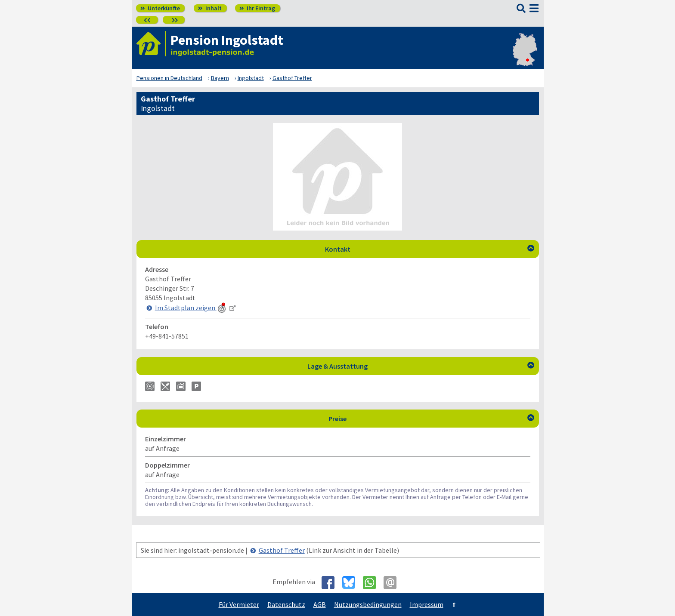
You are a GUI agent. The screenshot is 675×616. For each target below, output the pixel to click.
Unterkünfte (160, 8)
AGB (320, 604)
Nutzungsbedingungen (368, 604)
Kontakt (430, 249)
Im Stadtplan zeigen (191, 308)
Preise (431, 419)
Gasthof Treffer (282, 550)
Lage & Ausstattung (421, 366)
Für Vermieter (239, 604)
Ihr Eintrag (257, 8)
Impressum (427, 604)
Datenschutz (286, 604)
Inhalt (210, 8)
